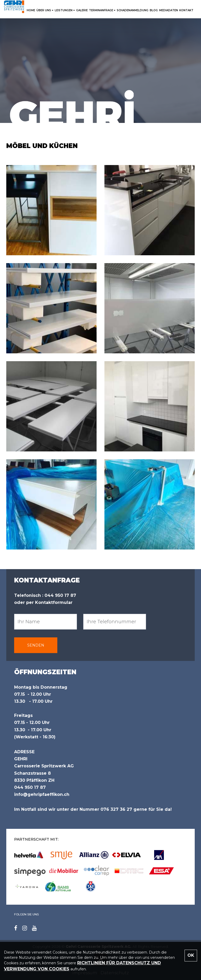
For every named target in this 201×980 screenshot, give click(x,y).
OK (191, 955)
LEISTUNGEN (65, 10)
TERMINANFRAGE (102, 10)
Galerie (82, 10)
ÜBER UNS (45, 10)
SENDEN (36, 645)
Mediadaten (169, 10)
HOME (31, 10)
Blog (154, 10)
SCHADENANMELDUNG (133, 10)
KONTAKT (186, 10)
